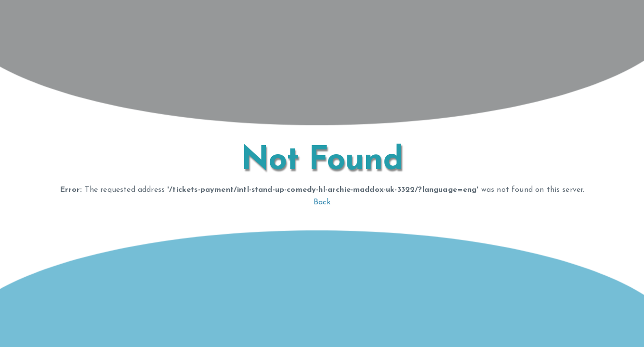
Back (322, 202)
